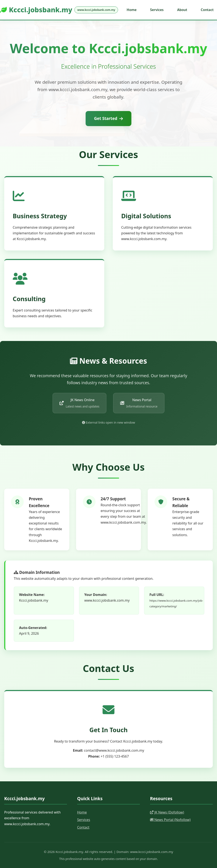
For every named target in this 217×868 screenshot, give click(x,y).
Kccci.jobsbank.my (59, 10)
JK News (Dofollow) (167, 812)
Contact (207, 10)
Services (157, 10)
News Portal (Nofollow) (170, 820)
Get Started (109, 118)
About (182, 10)
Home (132, 10)
